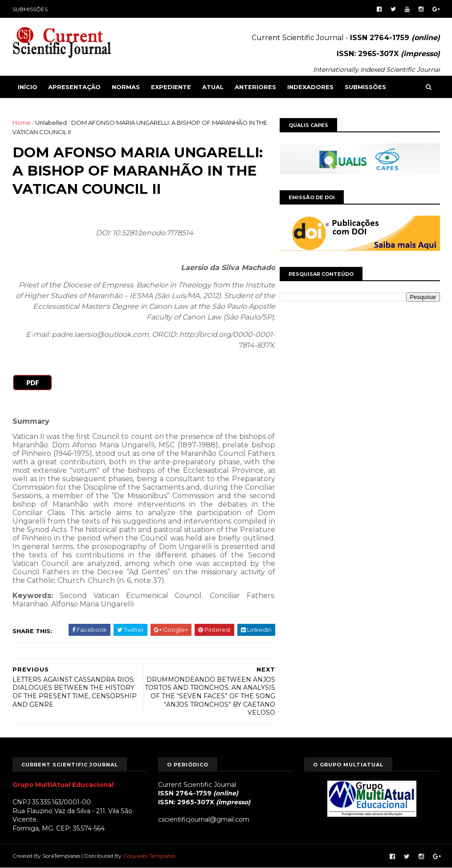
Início (28, 87)
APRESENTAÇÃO (74, 87)
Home (22, 123)
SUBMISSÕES (30, 9)
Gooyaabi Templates (149, 856)
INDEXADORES (310, 87)
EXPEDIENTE (171, 87)
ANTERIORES (255, 87)
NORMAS (126, 87)
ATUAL (213, 87)
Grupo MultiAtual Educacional (63, 785)
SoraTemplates (61, 856)
